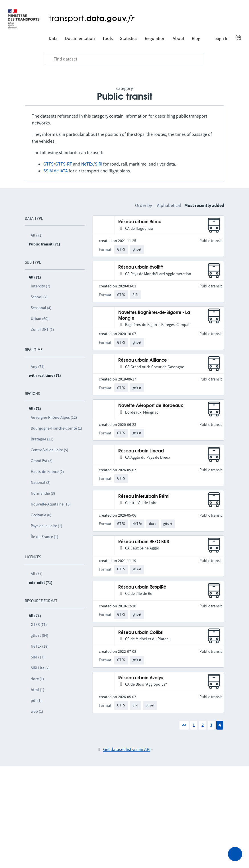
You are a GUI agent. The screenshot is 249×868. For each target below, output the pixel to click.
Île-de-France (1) (44, 537)
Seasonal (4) (41, 308)
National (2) (41, 482)
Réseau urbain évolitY (141, 267)
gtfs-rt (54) (39, 635)
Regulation (155, 38)
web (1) (37, 711)
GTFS (48, 164)
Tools (108, 38)
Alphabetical (169, 205)
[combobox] (125, 59)
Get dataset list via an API (127, 749)
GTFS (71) (39, 625)
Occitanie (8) (41, 515)
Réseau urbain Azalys (141, 678)
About (178, 38)
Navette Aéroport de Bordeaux (151, 406)
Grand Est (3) (42, 461)
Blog (196, 38)
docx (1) (37, 679)
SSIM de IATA (56, 171)
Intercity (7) (40, 286)
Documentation (80, 38)
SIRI (99, 164)
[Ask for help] (235, 854)
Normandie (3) (43, 493)
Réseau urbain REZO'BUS (144, 542)
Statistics (129, 38)
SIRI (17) (38, 657)
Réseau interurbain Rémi (144, 497)
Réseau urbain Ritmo (140, 222)
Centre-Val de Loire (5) (49, 450)
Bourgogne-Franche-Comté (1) (56, 428)
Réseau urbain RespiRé (142, 587)
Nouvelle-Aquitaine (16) (51, 504)
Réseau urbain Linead (141, 451)
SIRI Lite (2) (40, 668)
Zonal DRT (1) (42, 329)
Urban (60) (40, 319)
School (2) (39, 297)
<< (184, 725)
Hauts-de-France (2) (47, 472)
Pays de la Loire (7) (46, 526)
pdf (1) (36, 700)
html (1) (37, 690)
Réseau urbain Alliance (143, 360)
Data (53, 38)
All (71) (37, 235)
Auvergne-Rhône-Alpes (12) (54, 417)
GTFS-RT (64, 164)
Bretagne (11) (42, 439)
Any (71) (38, 366)
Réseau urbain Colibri (141, 633)
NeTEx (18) (40, 646)
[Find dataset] (125, 59)
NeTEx (87, 164)
